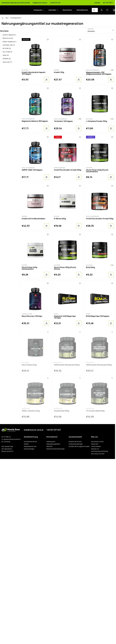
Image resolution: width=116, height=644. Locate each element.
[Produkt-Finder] (95, 10)
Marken (26, 444)
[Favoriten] (48, 39)
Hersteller (52, 10)
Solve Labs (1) (7, 62)
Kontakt (97, 3)
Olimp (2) (6, 55)
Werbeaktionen (82, 10)
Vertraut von (95, 449)
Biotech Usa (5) (8, 38)
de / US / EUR (108, 3)
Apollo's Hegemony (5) (10, 35)
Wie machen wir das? (98, 454)
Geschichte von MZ (97, 442)
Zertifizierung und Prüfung (99, 451)
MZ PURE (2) (7, 48)
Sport (7, 18)
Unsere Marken (96, 446)
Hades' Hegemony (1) (10, 42)
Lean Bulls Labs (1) (9, 45)
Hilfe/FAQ (49, 446)
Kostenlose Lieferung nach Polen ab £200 (16, 3)
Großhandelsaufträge (76, 444)
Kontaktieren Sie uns (31, 442)
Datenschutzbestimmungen (55, 449)
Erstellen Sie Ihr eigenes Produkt (79, 446)
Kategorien (38, 10)
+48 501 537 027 (55, 3)
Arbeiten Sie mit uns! (75, 442)
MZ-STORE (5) (8, 52)
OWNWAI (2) (7, 59)
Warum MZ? (95, 444)
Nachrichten (67, 10)
